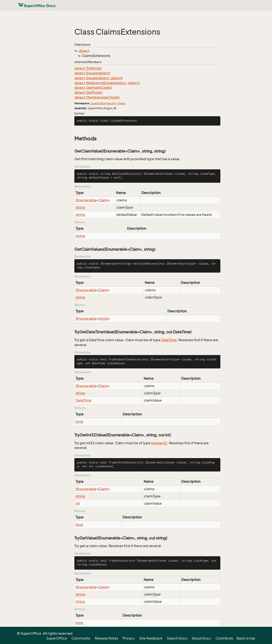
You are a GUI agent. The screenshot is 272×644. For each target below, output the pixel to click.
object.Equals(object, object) (98, 78)
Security (111, 103)
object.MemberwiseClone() (97, 97)
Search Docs (177, 638)
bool (79, 422)
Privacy (129, 638)
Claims (121, 103)
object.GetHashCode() (93, 88)
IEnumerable (86, 200)
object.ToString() (88, 68)
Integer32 (159, 443)
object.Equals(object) (92, 73)
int (78, 503)
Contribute (224, 638)
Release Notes (106, 638)
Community (81, 638)
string (80, 207)
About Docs (201, 638)
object (84, 51)
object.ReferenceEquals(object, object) (107, 83)
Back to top (246, 638)
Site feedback (151, 638)
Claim (103, 200)
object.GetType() (88, 92)
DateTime (169, 340)
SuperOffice (98, 103)
